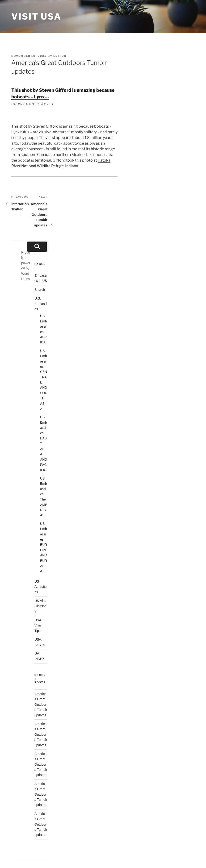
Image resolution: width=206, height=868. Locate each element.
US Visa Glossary (40, 606)
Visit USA (36, 17)
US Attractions (40, 587)
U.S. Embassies (41, 304)
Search (40, 290)
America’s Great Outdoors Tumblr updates (41, 705)
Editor (60, 56)
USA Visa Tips (38, 625)
